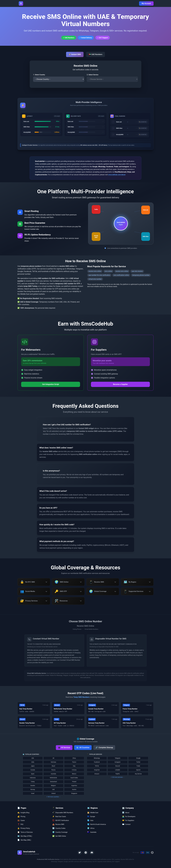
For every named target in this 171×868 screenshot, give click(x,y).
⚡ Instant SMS (75, 54)
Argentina (74, 786)
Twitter (138, 762)
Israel (33, 794)
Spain (33, 774)
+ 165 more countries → (53, 797)
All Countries (83, 748)
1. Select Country (39, 75)
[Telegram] (86, 853)
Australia (53, 774)
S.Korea (74, 770)
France (74, 762)
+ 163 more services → (118, 777)
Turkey (33, 782)
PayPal (118, 774)
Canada (33, 770)
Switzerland (53, 782)
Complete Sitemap (104, 748)
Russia (53, 770)
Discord (118, 766)
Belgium (53, 786)
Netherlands (53, 778)
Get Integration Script (51, 384)
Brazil (53, 766)
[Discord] (92, 853)
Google (138, 758)
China (74, 758)
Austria (74, 790)
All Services (64, 748)
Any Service (138, 774)
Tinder (138, 766)
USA (33, 758)
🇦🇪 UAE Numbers (96, 54)
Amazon (97, 774)
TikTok (97, 766)
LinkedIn (118, 770)
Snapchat (97, 770)
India (33, 762)
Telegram (118, 758)
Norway (33, 790)
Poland (74, 782)
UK (53, 758)
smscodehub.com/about (117, 175)
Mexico (74, 774)
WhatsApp (97, 758)
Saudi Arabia (74, 778)
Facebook (97, 762)
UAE (53, 790)
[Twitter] (80, 853)
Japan (33, 766)
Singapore (74, 794)
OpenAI (138, 770)
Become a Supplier (120, 384)
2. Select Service (93, 75)
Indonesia (33, 778)
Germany (53, 762)
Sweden (33, 786)
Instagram (118, 762)
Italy (74, 766)
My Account (146, 3)
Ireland (53, 794)
